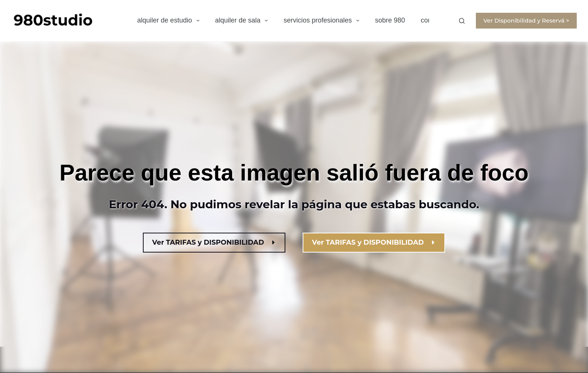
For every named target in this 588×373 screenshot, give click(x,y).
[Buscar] (462, 21)
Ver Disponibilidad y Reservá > (526, 20)
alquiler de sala (243, 21)
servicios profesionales (323, 21)
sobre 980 (390, 20)
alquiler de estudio (170, 21)
